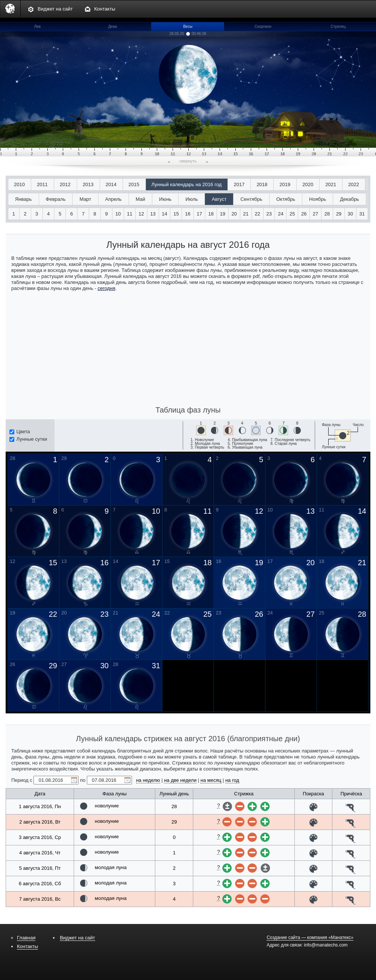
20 (234, 214)
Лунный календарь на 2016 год (187, 184)
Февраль (56, 199)
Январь (23, 199)
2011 (42, 184)
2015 (134, 184)
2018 (262, 184)
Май (140, 199)
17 (199, 214)
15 (176, 214)
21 (246, 214)
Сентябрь (251, 199)
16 (188, 214)
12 (141, 214)
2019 (285, 184)
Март (85, 199)
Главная (26, 938)
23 (269, 214)
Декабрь (349, 199)
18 (211, 214)
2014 (111, 184)
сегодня (107, 288)
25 (292, 214)
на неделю (148, 780)
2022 (354, 184)
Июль (192, 199)
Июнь (165, 199)
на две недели (180, 780)
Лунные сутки (28, 439)
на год (232, 780)
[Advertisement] (188, 348)
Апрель (114, 199)
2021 (331, 184)
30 (350, 214)
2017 (239, 184)
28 (327, 214)
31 (362, 214)
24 (280, 214)
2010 (19, 184)
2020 (308, 184)
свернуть (188, 161)
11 (130, 214)
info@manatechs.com (326, 945)
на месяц (211, 780)
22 (257, 214)
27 (315, 214)
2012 (65, 184)
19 (223, 214)
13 (153, 214)
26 (304, 214)
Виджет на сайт (55, 9)
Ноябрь (318, 199)
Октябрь (286, 199)
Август (219, 199)
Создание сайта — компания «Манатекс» (310, 938)
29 (339, 214)
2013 (88, 184)
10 (118, 214)
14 (164, 214)
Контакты (105, 9)
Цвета (20, 432)
